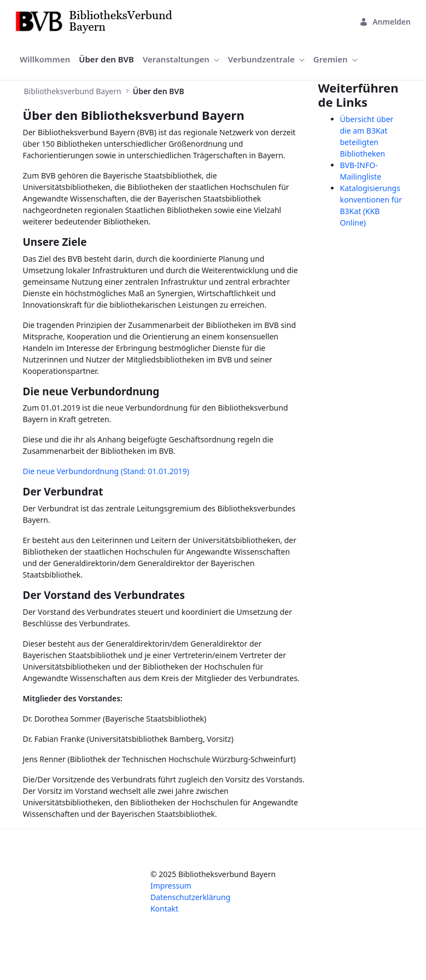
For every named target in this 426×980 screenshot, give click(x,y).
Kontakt (164, 909)
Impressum (171, 886)
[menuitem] (45, 59)
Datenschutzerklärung (190, 897)
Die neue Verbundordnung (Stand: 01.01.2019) (106, 471)
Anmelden (385, 22)
